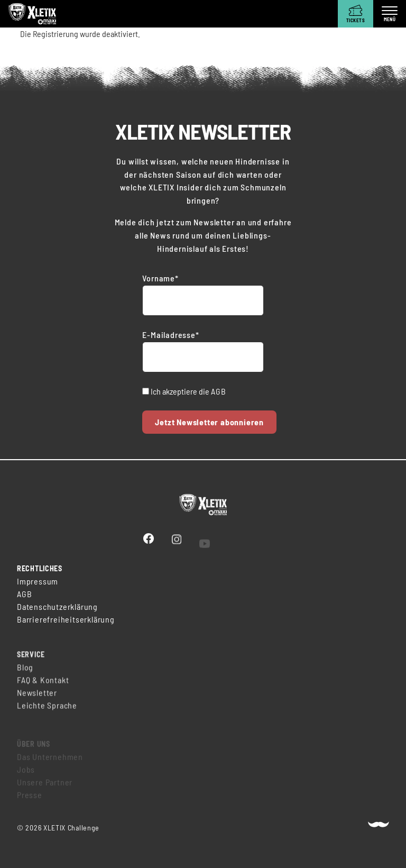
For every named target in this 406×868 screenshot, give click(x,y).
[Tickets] (356, 14)
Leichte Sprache (47, 710)
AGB (218, 391)
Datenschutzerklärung (57, 607)
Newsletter (37, 697)
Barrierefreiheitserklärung (66, 620)
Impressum (38, 582)
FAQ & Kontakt (43, 684)
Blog (25, 671)
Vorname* (160, 278)
